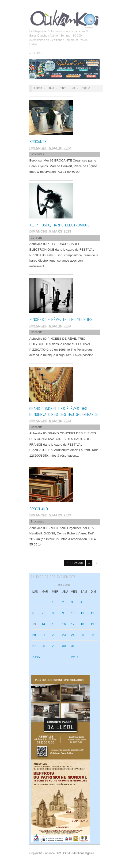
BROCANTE (38, 141)
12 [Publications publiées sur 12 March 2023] (92, 613)
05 (73, 88)
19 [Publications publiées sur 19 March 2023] (92, 624)
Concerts (36, 238)
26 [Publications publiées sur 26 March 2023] (92, 635)
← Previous (75, 563)
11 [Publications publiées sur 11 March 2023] (82, 613)
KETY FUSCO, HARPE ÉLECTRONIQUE (59, 225)
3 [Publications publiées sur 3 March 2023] (72, 602)
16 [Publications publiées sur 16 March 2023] (64, 624)
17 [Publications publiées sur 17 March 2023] (73, 624)
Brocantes (37, 154)
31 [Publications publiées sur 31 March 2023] (73, 646)
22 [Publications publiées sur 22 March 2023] (54, 635)
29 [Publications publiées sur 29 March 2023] (54, 646)
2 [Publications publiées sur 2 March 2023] (63, 602)
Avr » (75, 657)
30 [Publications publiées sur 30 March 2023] (64, 646)
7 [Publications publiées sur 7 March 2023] (42, 613)
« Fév (36, 657)
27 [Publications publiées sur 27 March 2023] (34, 646)
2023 (51, 88)
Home (38, 88)
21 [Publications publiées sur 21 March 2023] (43, 635)
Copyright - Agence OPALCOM (50, 853)
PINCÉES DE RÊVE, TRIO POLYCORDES (61, 319)
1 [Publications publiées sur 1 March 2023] (53, 602)
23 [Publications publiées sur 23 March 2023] (64, 635)
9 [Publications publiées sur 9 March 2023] (63, 613)
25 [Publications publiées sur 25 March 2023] (82, 635)
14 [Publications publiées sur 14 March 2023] (43, 624)
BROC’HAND (39, 509)
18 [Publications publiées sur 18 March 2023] (82, 624)
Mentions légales (83, 853)
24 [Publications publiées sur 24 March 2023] (73, 635)
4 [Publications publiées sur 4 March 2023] (81, 602)
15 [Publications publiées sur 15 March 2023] (54, 624)
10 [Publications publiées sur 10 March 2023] (73, 613)
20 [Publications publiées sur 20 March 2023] (34, 635)
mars (63, 88)
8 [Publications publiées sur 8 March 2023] (53, 613)
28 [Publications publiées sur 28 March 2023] (43, 646)
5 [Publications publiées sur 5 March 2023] (91, 602)
